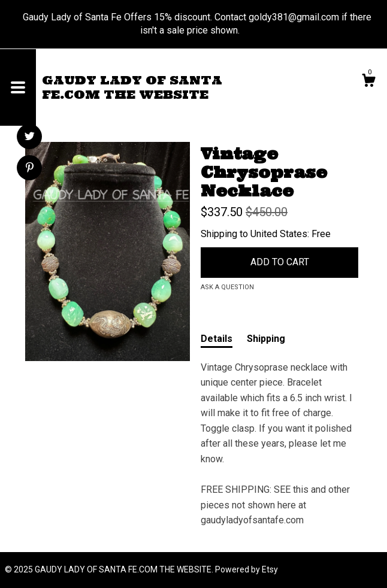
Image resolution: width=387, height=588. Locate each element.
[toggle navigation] (18, 87)
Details (217, 339)
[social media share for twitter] (30, 138)
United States (279, 234)
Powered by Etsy (247, 569)
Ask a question (227, 287)
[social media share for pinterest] (30, 169)
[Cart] (368, 82)
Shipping (266, 339)
